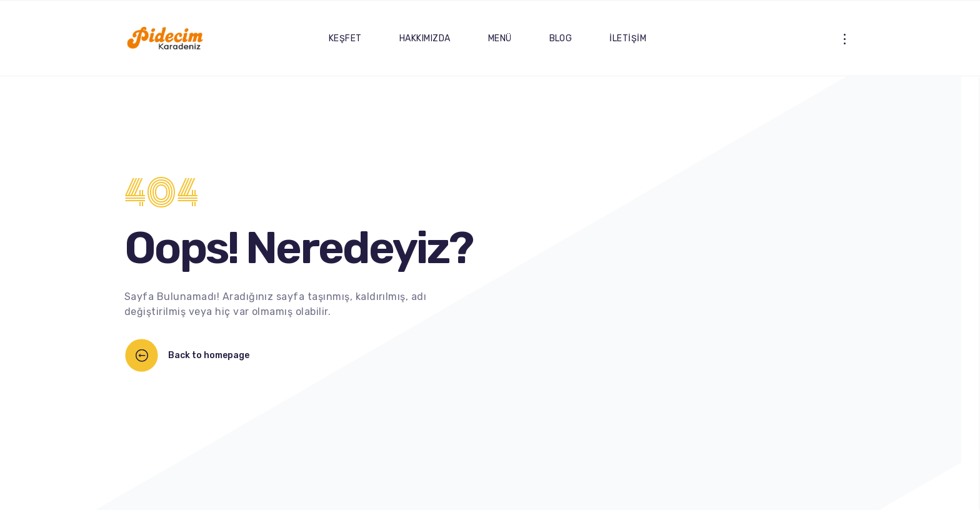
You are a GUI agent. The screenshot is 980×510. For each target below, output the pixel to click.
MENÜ (500, 38)
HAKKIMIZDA (425, 38)
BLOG (561, 38)
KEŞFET (345, 38)
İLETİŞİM (628, 38)
